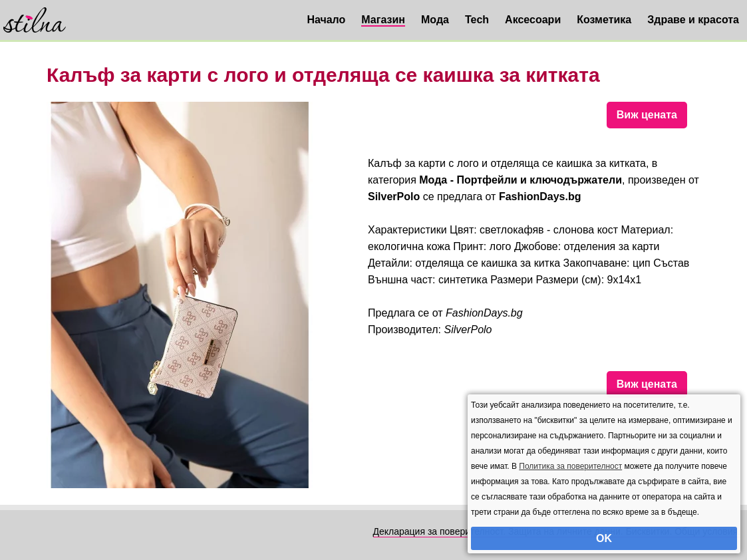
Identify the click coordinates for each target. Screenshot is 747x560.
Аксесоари (533, 20)
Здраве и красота (693, 20)
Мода (435, 20)
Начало (326, 20)
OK (604, 538)
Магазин (383, 20)
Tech (477, 20)
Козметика (604, 20)
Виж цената (647, 115)
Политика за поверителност (570, 466)
